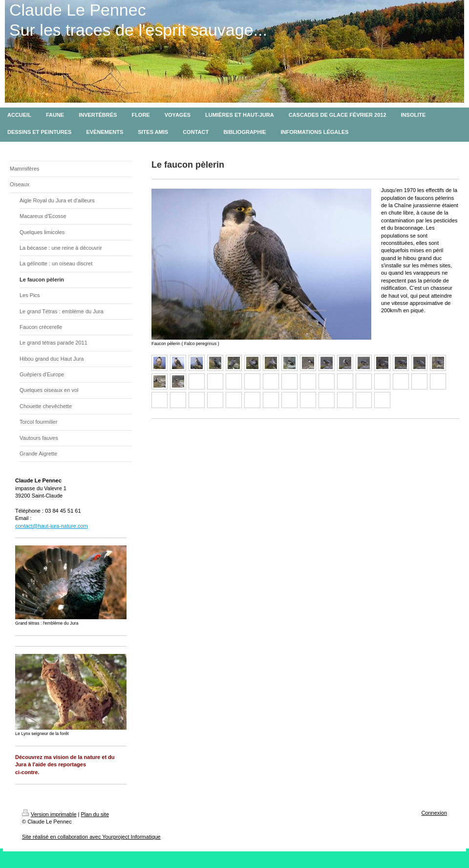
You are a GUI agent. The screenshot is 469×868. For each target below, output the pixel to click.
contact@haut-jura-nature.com (52, 526)
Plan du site (95, 814)
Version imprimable (49, 814)
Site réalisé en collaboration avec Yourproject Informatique (91, 837)
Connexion (434, 813)
